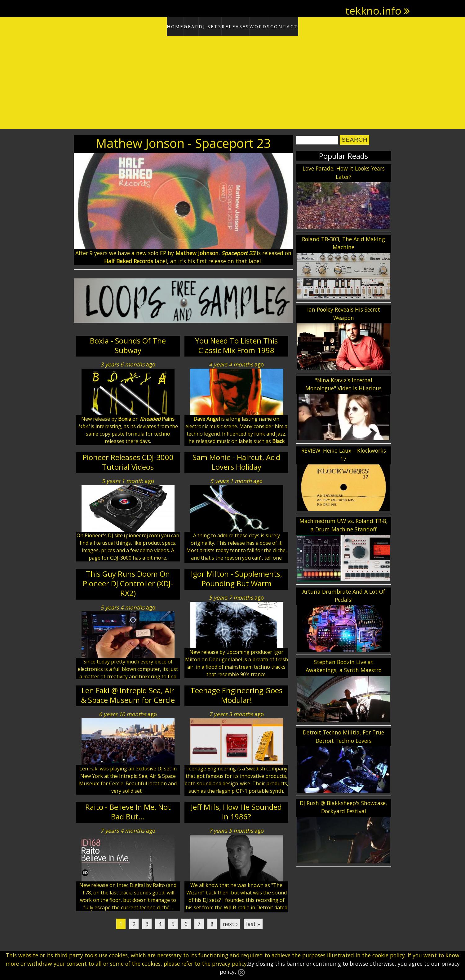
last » (253, 922)
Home (151, 25)
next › (230, 922)
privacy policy (229, 964)
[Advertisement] (232, 81)
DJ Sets (206, 25)
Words (275, 25)
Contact (309, 25)
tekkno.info (373, 11)
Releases (241, 25)
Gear (178, 25)
